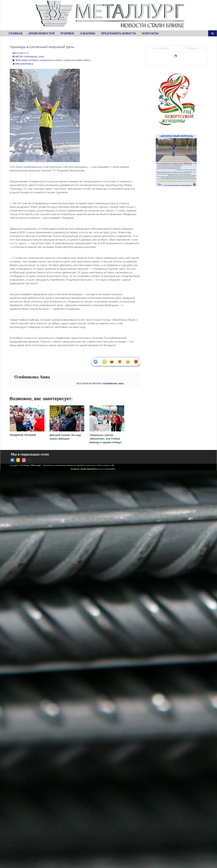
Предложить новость (118, 33)
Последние (161, 48)
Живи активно (30, 60)
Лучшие (192, 48)
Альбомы (88, 33)
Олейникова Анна (34, 57)
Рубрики (67, 33)
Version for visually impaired (81, 469)
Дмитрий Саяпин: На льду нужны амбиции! (67, 435)
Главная (16, 33)
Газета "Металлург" (33, 465)
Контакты (150, 33)
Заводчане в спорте (51, 60)
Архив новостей (41, 33)
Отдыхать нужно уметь (77, 60)
